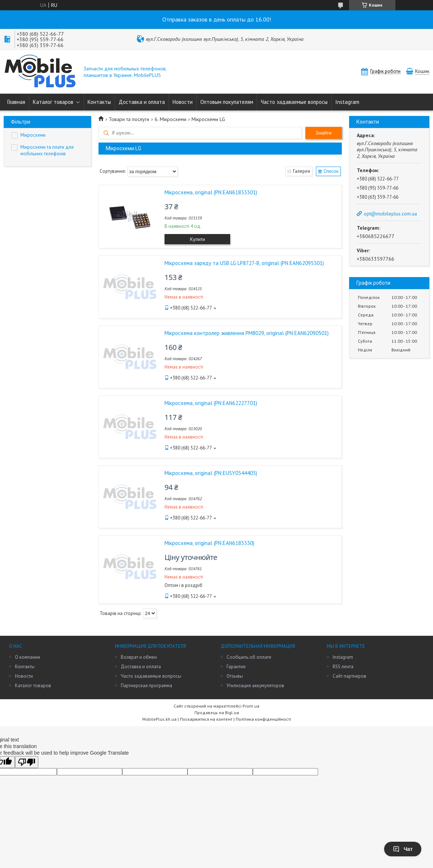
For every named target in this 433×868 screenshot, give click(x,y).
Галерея (301, 171)
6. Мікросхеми (171, 119)
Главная (16, 102)
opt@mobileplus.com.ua (390, 214)
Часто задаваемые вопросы (294, 102)
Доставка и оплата (142, 102)
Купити (198, 239)
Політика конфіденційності (263, 719)
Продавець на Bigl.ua (217, 713)
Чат (403, 849)
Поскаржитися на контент (206, 719)
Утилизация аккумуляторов (255, 686)
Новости (183, 102)
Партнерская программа (146, 686)
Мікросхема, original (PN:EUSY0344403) (211, 473)
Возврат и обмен (139, 657)
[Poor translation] (27, 762)
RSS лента (343, 667)
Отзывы (235, 676)
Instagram (347, 102)
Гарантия (236, 667)
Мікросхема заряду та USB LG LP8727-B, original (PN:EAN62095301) (244, 263)
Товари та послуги (129, 119)
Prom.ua (251, 706)
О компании (28, 657)
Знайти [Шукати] (324, 133)
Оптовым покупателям (227, 102)
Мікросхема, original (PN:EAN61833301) (211, 192)
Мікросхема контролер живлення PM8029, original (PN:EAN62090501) (247, 333)
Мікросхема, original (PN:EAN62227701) (211, 403)
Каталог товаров (53, 102)
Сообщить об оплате (249, 657)
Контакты (99, 102)
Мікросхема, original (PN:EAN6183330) (209, 543)
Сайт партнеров (349, 676)
